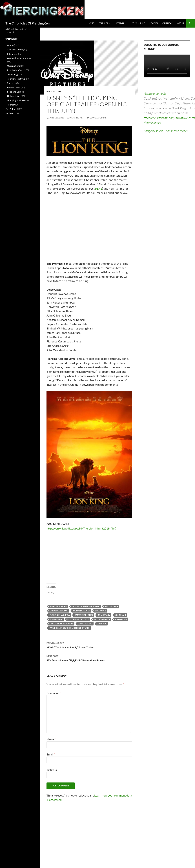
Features (103, 23)
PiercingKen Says (15, 70)
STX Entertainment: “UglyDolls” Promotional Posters (89, 658)
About (181, 23)
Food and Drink (15, 92)
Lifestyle (120, 23)
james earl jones (84, 615)
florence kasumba (60, 615)
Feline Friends (14, 87)
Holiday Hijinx (14, 96)
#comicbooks (152, 123)
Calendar (168, 23)
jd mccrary (104, 615)
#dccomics (151, 118)
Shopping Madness (16, 100)
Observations (14, 66)
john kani (120, 615)
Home (91, 23)
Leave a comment (99, 118)
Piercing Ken (77, 118)
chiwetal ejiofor (59, 611)
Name (51, 739)
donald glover (82, 611)
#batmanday (167, 118)
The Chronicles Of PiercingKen (27, 23)
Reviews (154, 23)
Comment (54, 693)
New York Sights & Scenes (19, 58)
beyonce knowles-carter (86, 606)
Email (51, 754)
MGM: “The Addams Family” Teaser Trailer (89, 645)
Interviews (12, 54)
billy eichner (111, 606)
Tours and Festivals (16, 79)
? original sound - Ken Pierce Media (166, 131)
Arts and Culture (15, 50)
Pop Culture (138, 23)
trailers (102, 624)
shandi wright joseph (61, 624)
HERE (99, 188)
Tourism (11, 105)
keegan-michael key (78, 619)
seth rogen (121, 619)
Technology (13, 74)
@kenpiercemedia (155, 93)
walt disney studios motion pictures (69, 628)
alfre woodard (58, 606)
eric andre (101, 611)
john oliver (56, 619)
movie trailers (102, 619)
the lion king (85, 624)
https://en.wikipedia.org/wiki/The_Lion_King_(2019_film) (81, 528)
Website (52, 769)
